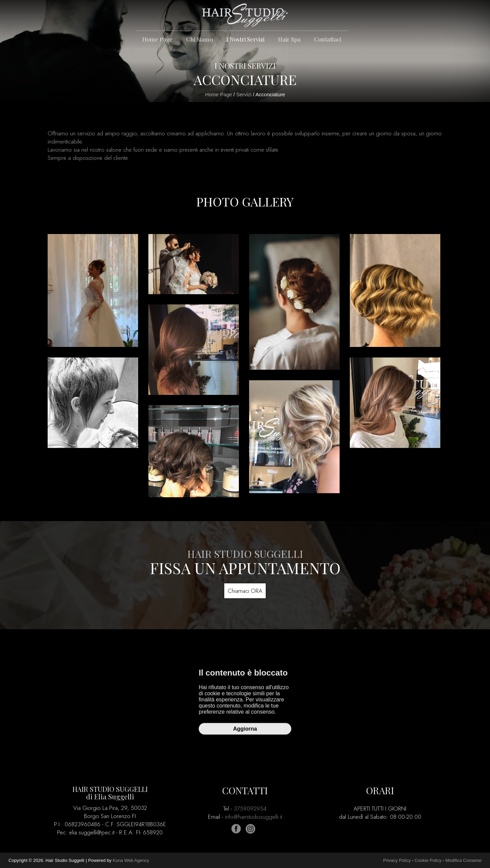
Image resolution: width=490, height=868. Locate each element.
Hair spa (289, 39)
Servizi (244, 94)
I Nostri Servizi (245, 39)
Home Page (157, 39)
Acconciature (270, 94)
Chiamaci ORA (245, 591)
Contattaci (328, 39)
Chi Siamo (199, 39)
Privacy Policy (397, 860)
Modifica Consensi (463, 860)
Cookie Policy (428, 860)
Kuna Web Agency (131, 860)
